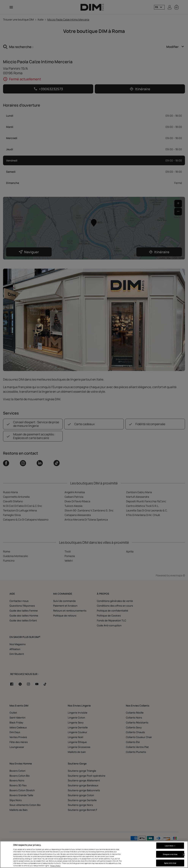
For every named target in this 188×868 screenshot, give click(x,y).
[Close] (184, 855)
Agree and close (170, 863)
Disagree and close (170, 854)
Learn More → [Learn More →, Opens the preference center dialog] (170, 845)
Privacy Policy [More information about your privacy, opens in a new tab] (55, 866)
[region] (94, 855)
